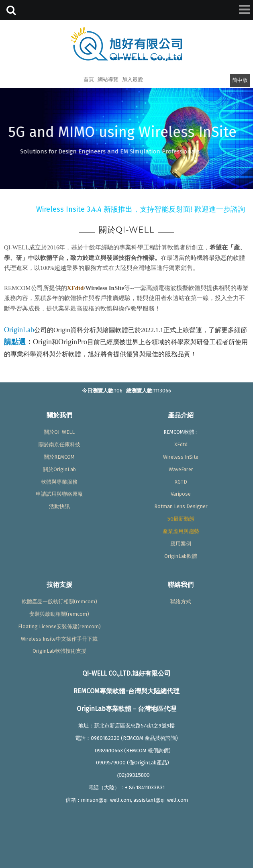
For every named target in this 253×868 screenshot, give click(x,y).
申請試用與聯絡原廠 (59, 494)
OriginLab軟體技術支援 (59, 651)
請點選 (15, 342)
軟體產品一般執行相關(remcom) (59, 601)
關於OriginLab (59, 469)
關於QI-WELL (59, 432)
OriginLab (19, 330)
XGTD (181, 482)
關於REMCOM (59, 457)
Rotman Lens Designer (181, 506)
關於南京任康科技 (59, 444)
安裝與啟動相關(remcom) (59, 614)
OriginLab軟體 (181, 556)
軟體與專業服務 (59, 482)
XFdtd (75, 288)
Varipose (181, 494)
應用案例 (181, 544)
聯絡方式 (181, 601)
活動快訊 (59, 506)
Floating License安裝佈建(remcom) (59, 626)
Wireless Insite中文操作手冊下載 (59, 639)
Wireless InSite (181, 457)
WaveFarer (181, 469)
